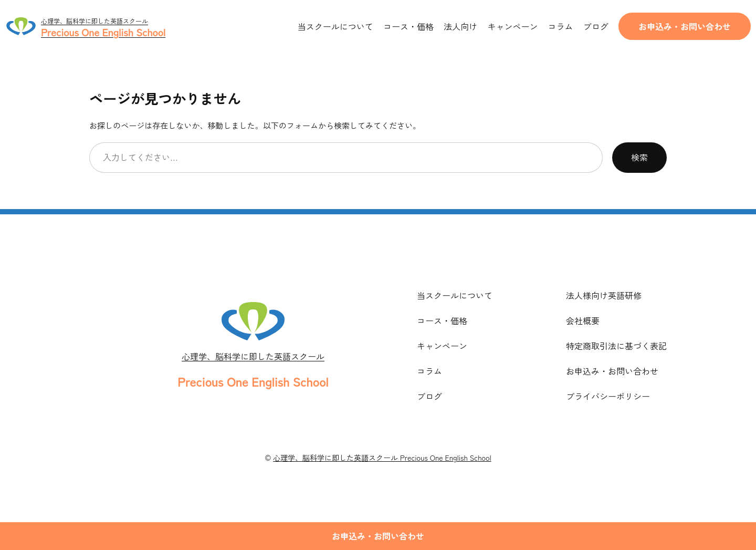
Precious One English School (253, 381)
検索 (639, 157)
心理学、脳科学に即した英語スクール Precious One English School (382, 458)
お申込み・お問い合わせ (685, 26)
